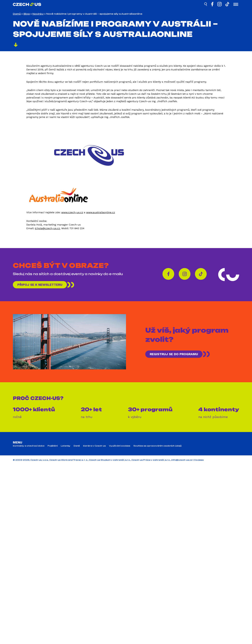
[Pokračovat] (16, 45)
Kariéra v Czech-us (94, 446)
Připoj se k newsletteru (40, 285)
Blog (27, 14)
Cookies (199, 460)
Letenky (66, 446)
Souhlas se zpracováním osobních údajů (157, 446)
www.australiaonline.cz (101, 212)
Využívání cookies (120, 446)
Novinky (38, 14)
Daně (77, 446)
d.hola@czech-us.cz (47, 228)
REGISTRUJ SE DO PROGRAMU (174, 354)
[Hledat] (206, 5)
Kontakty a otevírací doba (29, 446)
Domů (17, 14)
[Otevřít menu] (236, 5)
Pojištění (53, 446)
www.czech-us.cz (72, 212)
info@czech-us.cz (182, 460)
